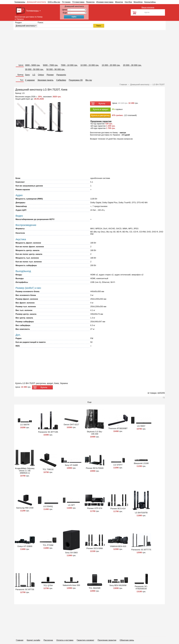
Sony (27, 75)
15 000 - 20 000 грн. (111, 65)
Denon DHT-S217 (71, 425)
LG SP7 (71, 505)
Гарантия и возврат (85, 640)
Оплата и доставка (65, 640)
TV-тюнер (66, 2)
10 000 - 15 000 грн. (90, 65)
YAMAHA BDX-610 (118, 546)
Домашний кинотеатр (36, 2)
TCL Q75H (48, 586)
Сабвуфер (61, 80)
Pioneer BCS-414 (118, 509)
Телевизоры (20, 2)
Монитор (119, 2)
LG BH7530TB (141, 513)
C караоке (30, 80)
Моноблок (138, 2)
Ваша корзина (148, 7)
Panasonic (61, 75)
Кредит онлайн (33, 640)
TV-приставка (78, 2)
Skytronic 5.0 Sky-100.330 (95, 433)
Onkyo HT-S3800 (25, 546)
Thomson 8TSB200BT (118, 428)
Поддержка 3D (76, 80)
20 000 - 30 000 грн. (132, 65)
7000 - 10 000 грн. (69, 65)
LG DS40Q (48, 506)
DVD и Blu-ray (54, 2)
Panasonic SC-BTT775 (141, 550)
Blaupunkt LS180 (141, 463)
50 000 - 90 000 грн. (56, 69)
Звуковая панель (45, 80)
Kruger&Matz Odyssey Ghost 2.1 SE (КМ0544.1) (25, 471)
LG (34, 75)
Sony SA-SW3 (71, 553)
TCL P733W (48, 545)
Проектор (90, 2)
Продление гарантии (107, 640)
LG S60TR (25, 425)
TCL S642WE (95, 588)
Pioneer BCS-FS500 (95, 468)
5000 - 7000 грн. (51, 65)
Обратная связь (127, 640)
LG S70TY (118, 465)
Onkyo (41, 75)
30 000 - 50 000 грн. (34, 69)
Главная (20, 640)
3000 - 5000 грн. (33, 65)
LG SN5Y (141, 426)
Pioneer (50, 75)
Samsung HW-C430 (25, 508)
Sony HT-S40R (71, 465)
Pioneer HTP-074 (95, 508)
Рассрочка (48, 640)
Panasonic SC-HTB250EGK (141, 588)
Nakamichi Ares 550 (71, 585)
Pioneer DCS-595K (95, 548)
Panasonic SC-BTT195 (48, 432)
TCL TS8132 (48, 469)
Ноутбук (128, 2)
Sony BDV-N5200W (118, 585)
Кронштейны (150, 2)
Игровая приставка (105, 2)
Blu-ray (89, 80)
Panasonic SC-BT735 (25, 589)
